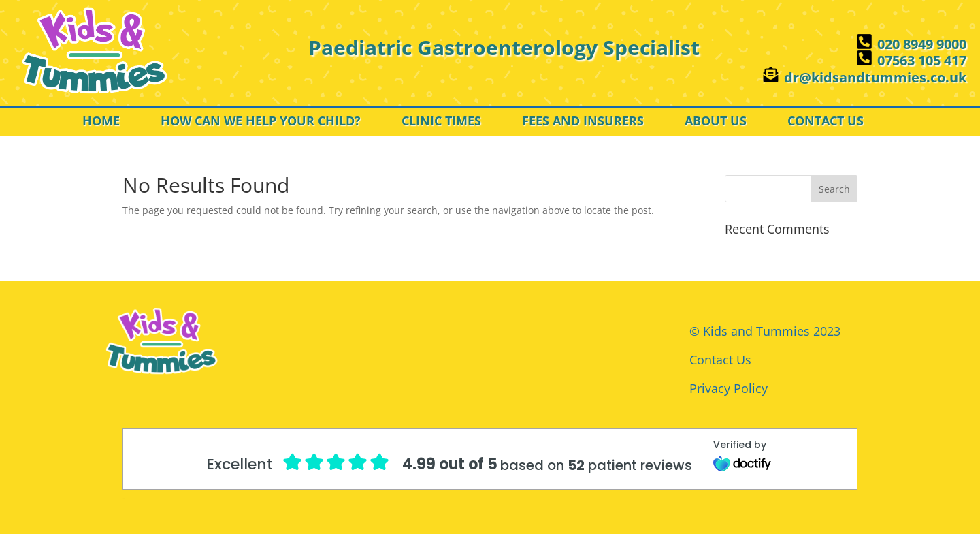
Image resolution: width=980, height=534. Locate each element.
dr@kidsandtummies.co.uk (875, 77)
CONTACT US (826, 122)
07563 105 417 (922, 60)
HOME (101, 122)
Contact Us (720, 360)
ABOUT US (716, 122)
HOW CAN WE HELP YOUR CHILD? (261, 122)
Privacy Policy (729, 388)
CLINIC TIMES (441, 122)
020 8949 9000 (922, 44)
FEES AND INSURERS (583, 122)
